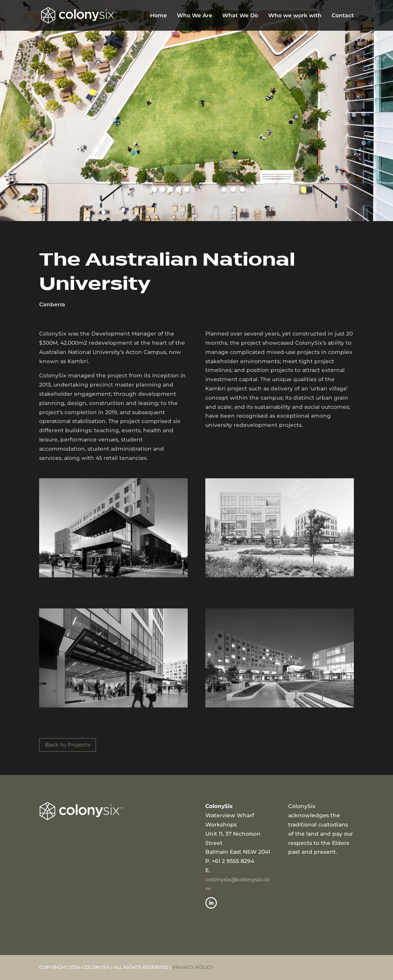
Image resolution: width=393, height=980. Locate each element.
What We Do (240, 16)
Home (159, 16)
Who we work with (295, 16)
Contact (343, 16)
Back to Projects (68, 745)
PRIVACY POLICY (193, 967)
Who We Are (195, 16)
